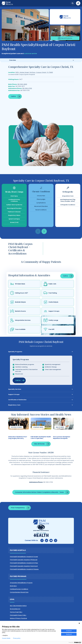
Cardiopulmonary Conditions (19, 589)
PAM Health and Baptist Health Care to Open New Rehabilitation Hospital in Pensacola (41, 443)
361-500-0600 (22, 88)
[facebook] (42, 540)
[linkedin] (47, 540)
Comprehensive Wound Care (19, 592)
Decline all (69, 634)
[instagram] (56, 540)
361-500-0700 (27, 92)
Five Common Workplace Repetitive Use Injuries (62, 443)
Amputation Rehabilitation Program (21, 583)
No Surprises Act (15, 609)
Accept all (69, 631)
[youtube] (51, 540)
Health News (60, 433)
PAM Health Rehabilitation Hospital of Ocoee (24, 557)
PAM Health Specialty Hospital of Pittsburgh (24, 560)
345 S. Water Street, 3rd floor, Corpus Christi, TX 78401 (34, 76)
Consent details (6, 638)
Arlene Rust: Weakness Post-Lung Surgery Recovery (18, 443)
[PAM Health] (36, 3)
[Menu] (78, 3)
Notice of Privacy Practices (18, 618)
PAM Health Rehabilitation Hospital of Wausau (24, 569)
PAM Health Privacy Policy (18, 615)
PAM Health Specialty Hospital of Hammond (24, 566)
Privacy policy (17, 638)
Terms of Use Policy (16, 612)
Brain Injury (13, 586)
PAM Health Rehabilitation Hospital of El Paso (24, 563)
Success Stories (16, 433)
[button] (73, 3)
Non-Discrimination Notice (18, 606)
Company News (38, 433)
